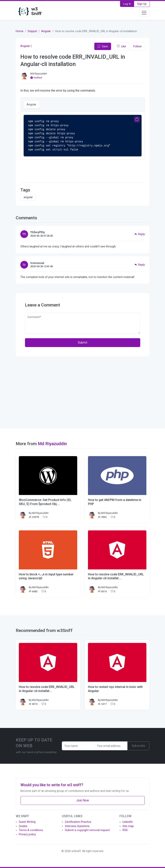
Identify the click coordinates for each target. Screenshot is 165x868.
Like (121, 46)
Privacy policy (27, 834)
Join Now (83, 800)
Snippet (32, 31)
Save (103, 46)
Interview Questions (77, 826)
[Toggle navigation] (144, 13)
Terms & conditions (31, 830)
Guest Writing (27, 822)
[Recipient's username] (78, 746)
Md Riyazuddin (39, 74)
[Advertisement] (83, 392)
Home (20, 31)
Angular (46, 31)
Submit (82, 343)
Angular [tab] (32, 104)
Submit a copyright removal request (87, 830)
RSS (125, 830)
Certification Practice (78, 822)
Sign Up (142, 4)
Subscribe (138, 746)
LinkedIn (128, 822)
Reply (140, 234)
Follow (137, 46)
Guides (23, 826)
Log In (127, 4)
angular (28, 197)
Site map (128, 826)
